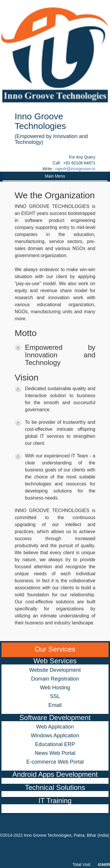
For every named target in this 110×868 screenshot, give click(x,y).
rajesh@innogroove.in (75, 169)
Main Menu (55, 176)
